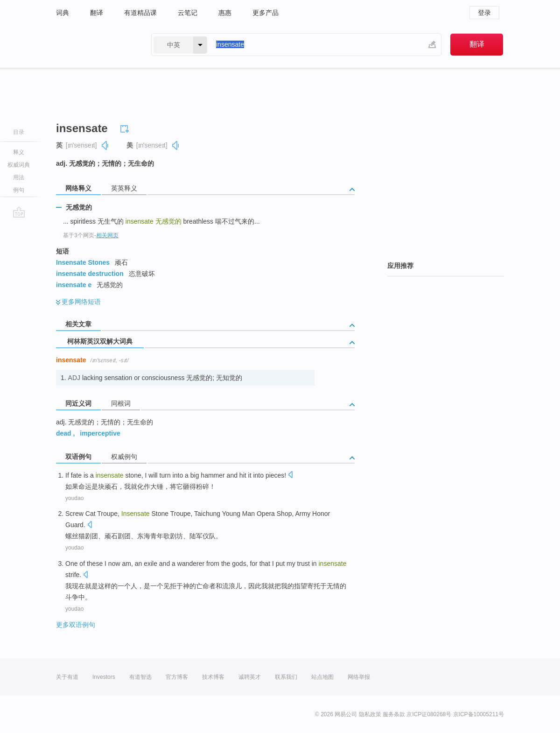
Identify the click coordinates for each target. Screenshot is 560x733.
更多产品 (266, 13)
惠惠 (225, 13)
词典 (63, 13)
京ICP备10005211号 (479, 714)
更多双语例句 (76, 625)
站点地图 (322, 677)
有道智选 (140, 677)
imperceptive (100, 433)
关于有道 (67, 677)
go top (19, 212)
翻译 (97, 13)
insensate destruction (90, 274)
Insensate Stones (83, 262)
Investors (104, 677)
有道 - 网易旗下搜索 (94, 45)
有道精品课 (140, 13)
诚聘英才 (250, 677)
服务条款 (394, 714)
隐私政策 (370, 714)
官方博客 (177, 677)
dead (64, 433)
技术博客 (213, 677)
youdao (74, 498)
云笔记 (188, 13)
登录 (484, 13)
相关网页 (107, 235)
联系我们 (286, 677)
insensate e (74, 285)
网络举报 (359, 677)
